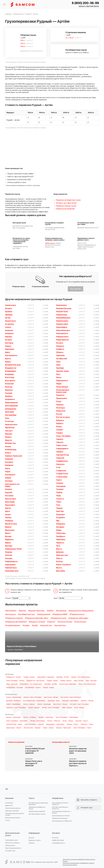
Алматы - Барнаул (29, 704)
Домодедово (11, 409)
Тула (58, 505)
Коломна (9, 481)
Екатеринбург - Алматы (33, 688)
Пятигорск (60, 408)
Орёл (58, 365)
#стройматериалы (13, 626)
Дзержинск (10, 399)
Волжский (9, 384)
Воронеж (9, 390)
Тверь (58, 496)
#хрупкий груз (46, 626)
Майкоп (8, 527)
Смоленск (60, 464)
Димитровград (11, 403)
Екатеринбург (11, 415)
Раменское (61, 411)
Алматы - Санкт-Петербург (32, 697)
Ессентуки (9, 421)
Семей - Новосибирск (13, 704)
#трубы (35, 626)
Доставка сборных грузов (37, 814)
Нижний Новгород (64, 308)
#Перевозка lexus (77, 614)
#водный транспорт (36, 611)
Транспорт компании (12, 811)
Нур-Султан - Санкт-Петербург (71, 697)
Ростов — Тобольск (54, 721)
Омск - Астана (79, 681)
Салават (60, 430)
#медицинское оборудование (81, 611)
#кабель (50, 611)
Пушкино (60, 405)
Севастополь (62, 445)
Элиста (59, 558)
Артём (8, 318)
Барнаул (9, 337)
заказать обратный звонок (89, 6)
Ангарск (9, 308)
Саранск (60, 439)
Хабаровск (61, 524)
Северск (60, 452)
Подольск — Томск (87, 724)
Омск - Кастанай (91, 681)
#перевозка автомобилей (16, 622)
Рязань (59, 427)
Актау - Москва (79, 708)
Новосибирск (62, 327)
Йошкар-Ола (10, 443)
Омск (58, 362)
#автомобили (11, 611)
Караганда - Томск (54, 701)
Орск (58, 374)
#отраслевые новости (61, 742)
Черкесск (60, 543)
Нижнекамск (61, 305)
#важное (22, 611)
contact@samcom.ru (58, 843)
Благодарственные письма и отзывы (14, 814)
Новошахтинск (62, 337)
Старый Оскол (62, 474)
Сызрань (60, 483)
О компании (9, 803)
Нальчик (9, 555)
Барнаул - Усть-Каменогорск (81, 677)
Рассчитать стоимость (12, 843)
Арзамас (9, 312)
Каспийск (9, 462)
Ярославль (61, 571)
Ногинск (60, 343)
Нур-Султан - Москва (51, 697)
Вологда (9, 387)
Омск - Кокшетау (12, 684)
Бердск (8, 346)
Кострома (9, 496)
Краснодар (10, 502)
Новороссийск (62, 324)
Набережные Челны (13, 549)
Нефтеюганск (11, 568)
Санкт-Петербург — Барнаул (34, 724)
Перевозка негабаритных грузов (68, 200)
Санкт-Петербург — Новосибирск (67, 717)
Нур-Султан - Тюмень (60, 704)
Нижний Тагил (62, 312)
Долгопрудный (11, 406)
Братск (8, 359)
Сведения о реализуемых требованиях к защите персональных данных (78, 864)
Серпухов (60, 458)
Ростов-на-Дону (63, 417)
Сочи (58, 467)
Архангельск (10, 321)
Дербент (9, 396)
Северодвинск (62, 449)
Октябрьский (62, 359)
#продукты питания (37, 622)
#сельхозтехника (65, 622)
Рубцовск (60, 420)
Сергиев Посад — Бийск (14, 724)
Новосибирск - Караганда (45, 677)
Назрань (9, 552)
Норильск (60, 346)
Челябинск (61, 536)
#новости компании (16, 742)
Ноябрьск (60, 349)
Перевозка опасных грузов (66, 206)
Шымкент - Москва (87, 701)
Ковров (8, 478)
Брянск (8, 362)
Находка (9, 558)
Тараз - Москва (67, 708)
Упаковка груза (10, 845)
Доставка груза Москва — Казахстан (60, 808)
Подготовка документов (13, 848)
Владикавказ (11, 371)
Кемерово (9, 465)
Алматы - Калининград (14, 697)
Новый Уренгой (62, 340)
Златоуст (9, 431)
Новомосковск (62, 321)
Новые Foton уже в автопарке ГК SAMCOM (34, 763)
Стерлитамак (62, 477)
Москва (8, 536)
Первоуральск (62, 381)
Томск (59, 502)
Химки (59, 530)
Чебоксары (61, 533)
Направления (58, 798)
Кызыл (8, 515)
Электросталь (62, 555)
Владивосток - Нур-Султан (35, 681)
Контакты (56, 833)
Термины (31, 843)
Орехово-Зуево (62, 371)
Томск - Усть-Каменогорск (87, 684)
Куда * (56, 598)
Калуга (8, 453)
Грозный (9, 393)
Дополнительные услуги (12, 834)
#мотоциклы (10, 614)
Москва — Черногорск (46, 717)
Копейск (9, 489)
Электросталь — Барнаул (32, 728)
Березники (10, 349)
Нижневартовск (12, 571)
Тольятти (60, 499)
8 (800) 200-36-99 (85, 3)
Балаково (9, 330)
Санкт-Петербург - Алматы (15, 681)
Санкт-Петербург (63, 436)
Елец (7, 418)
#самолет (51, 622)
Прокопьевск (62, 398)
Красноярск (10, 505)
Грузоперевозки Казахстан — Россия (62, 812)
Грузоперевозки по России (61, 816)
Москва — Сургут (72, 724)
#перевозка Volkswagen (78, 618)
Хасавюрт (60, 527)
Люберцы (9, 521)
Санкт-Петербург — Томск (82, 728)
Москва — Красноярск (13, 717)
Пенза (59, 378)
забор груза (50, 243)
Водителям (9, 806)
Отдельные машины (76, 32)
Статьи (7, 820)
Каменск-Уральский (14, 456)
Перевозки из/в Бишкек (60, 818)
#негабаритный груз (26, 614)
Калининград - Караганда (67, 684)
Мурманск (9, 540)
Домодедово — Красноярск (55, 724)
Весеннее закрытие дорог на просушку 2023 (78, 751)
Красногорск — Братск (14, 728)
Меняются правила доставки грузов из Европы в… (78, 763)
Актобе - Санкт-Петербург (51, 708)
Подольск (60, 395)
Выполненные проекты (13, 818)
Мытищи (9, 546)
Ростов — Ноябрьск (30, 717)
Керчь (8, 468)
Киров (8, 472)
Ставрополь (61, 471)
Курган (8, 508)
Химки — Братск (48, 728)
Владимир (9, 374)
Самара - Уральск (66, 681)
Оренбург (60, 368)
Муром (8, 543)
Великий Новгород (13, 365)
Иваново (9, 434)
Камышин (9, 459)
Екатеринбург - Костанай (14, 688)
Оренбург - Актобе (62, 677)
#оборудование (44, 614)
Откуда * (8, 598)
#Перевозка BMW (60, 614)
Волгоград (10, 378)
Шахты (59, 549)
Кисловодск (10, 475)
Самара (59, 433)
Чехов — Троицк (68, 721)
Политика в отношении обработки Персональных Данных (79, 860)
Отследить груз (10, 851)
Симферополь (62, 461)
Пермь (59, 384)
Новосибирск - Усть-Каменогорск (31, 684)
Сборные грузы (28, 35)
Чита (58, 546)
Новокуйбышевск (63, 318)
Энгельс (60, 562)
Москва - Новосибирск (37, 721)
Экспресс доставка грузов (66, 203)
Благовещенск (11, 356)
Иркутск (9, 440)
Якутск (59, 568)
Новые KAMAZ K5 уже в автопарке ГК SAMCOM (35, 751)
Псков (59, 402)
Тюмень (59, 508)
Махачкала (10, 530)
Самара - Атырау (52, 681)
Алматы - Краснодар (44, 704)
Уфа (58, 521)
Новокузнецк (62, 315)
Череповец (61, 540)
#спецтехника (80, 622)
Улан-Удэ (60, 511)
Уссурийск (60, 518)
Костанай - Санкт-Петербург (79, 704)
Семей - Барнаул (34, 708)
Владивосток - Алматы (14, 677)
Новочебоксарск (63, 330)
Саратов (60, 442)
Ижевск (8, 437)
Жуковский (10, 428)
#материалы (61, 611)
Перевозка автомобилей (65, 209)
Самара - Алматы (29, 677)
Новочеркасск (62, 334)
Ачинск (8, 327)
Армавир (9, 315)
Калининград (11, 450)
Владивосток (11, 368)
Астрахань (10, 324)
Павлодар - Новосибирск (70, 701)
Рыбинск (60, 424)
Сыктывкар (61, 486)
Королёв (9, 493)
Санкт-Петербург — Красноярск (17, 721)
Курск (8, 511)
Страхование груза (11, 840)
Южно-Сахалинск (64, 565)
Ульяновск (60, 515)
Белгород (9, 343)
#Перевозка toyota (58, 618)
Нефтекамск (10, 565)
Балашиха (9, 334)
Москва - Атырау (48, 688)
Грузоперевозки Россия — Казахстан (61, 804)
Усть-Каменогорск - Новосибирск (34, 701)
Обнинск (60, 352)
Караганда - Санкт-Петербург (16, 708)
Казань (8, 446)
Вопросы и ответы (34, 840)
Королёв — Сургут (82, 721)
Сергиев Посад (62, 455)
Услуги (31, 798)
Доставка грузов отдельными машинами (38, 804)
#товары (26, 626)
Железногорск (11, 425)
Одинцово (60, 356)
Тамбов (59, 493)
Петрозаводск (62, 387)
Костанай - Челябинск (13, 701)
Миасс (8, 533)
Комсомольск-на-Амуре (12, 485)
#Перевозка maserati (14, 618)
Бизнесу (31, 838)
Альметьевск (11, 305)
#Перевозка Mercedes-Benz (37, 618)
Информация (34, 833)
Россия (59, 414)
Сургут (59, 480)
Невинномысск (11, 562)
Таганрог (60, 489)
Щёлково (60, 552)
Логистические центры (13, 808)
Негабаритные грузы (76, 50)
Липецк (8, 518)
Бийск (8, 352)
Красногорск (11, 499)
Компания (9, 798)
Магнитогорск (11, 524)
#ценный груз (60, 626)
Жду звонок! (76, 289)
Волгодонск (10, 381)
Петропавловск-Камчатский (63, 391)
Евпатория (9, 412)
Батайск (9, 340)
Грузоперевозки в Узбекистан (62, 821)
